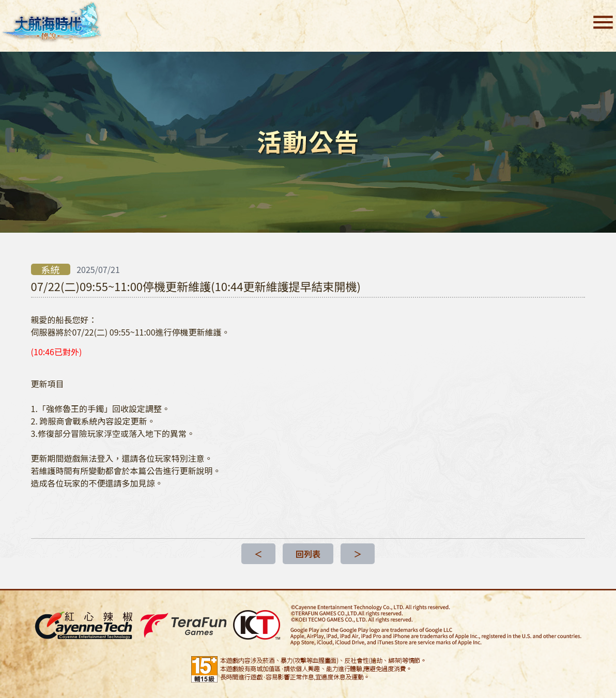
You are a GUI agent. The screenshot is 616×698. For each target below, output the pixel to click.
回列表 (308, 554)
